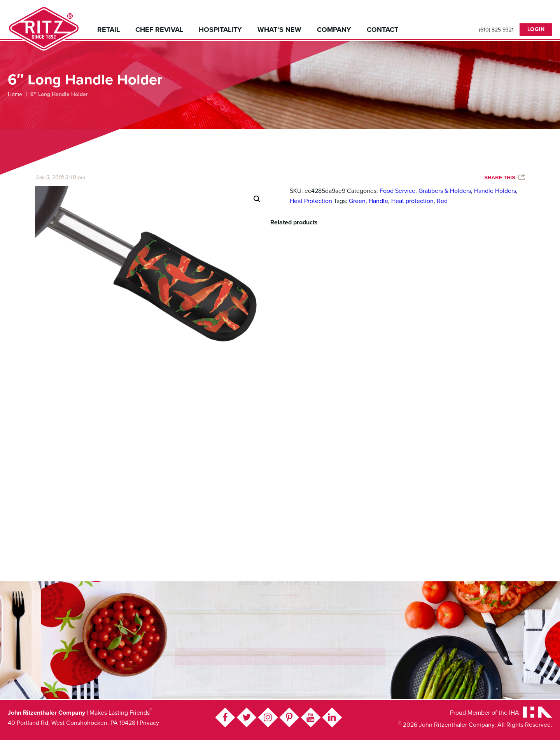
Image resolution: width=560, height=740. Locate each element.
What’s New (279, 30)
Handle (378, 201)
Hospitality (220, 30)
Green (357, 201)
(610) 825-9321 (496, 30)
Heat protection (412, 201)
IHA (514, 713)
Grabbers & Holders (445, 191)
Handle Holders (495, 191)
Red (442, 201)
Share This (500, 178)
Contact (382, 30)
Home (15, 94)
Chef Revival (159, 30)
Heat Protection (311, 201)
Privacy (149, 723)
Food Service (397, 191)
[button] (257, 199)
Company (334, 30)
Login (536, 29)
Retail (108, 30)
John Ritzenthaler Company (44, 28)
